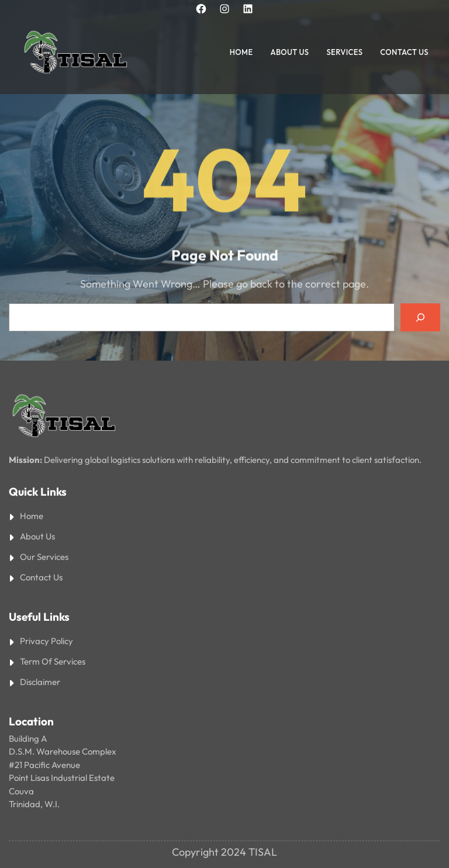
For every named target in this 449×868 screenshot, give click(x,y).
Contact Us (41, 577)
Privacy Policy (46, 641)
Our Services (44, 557)
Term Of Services (53, 661)
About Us (37, 536)
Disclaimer (40, 682)
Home (32, 516)
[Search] (420, 317)
